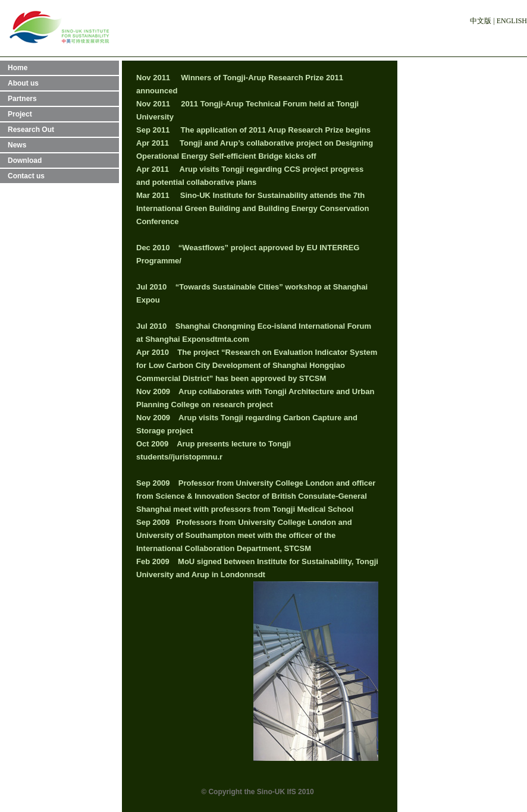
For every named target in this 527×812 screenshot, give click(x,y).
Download (25, 160)
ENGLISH (512, 21)
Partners (22, 99)
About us (23, 83)
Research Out (31, 130)
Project (20, 114)
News (17, 145)
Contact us (26, 176)
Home (18, 68)
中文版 (481, 21)
